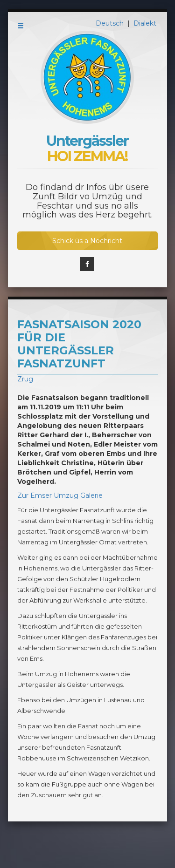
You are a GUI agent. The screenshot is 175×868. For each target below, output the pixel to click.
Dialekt (145, 23)
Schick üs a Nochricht (87, 241)
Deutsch (111, 23)
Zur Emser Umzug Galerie (60, 495)
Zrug (25, 379)
